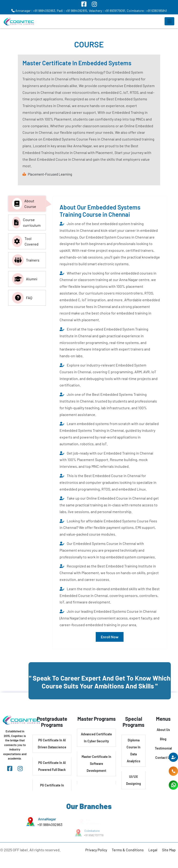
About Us (163, 730)
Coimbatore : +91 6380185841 (147, 11)
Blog (163, 739)
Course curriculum (26, 223)
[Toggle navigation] (169, 21)
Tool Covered (25, 241)
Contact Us (163, 758)
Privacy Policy (96, 850)
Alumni (25, 279)
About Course (24, 204)
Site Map (169, 850)
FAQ (22, 298)
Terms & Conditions (128, 850)
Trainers (26, 260)
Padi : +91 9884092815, (72, 11)
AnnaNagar (47, 819)
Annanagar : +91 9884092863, (34, 11)
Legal (153, 850)
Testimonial (163, 748)
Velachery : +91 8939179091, (107, 11)
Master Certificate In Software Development (96, 764)
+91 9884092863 (50, 824)
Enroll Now (110, 637)
